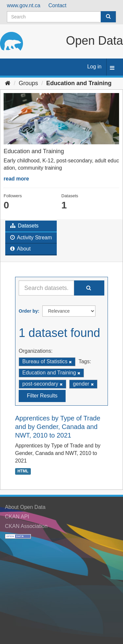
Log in (94, 67)
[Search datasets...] (46, 288)
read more (16, 179)
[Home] (8, 83)
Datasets (24, 226)
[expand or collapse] (112, 68)
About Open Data (25, 507)
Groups (28, 83)
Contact (57, 5)
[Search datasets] (61, 17)
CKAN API (17, 517)
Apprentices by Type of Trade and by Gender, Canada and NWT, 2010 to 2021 (58, 427)
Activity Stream (31, 238)
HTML (23, 471)
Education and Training (79, 83)
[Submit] (108, 17)
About (20, 249)
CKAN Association (26, 526)
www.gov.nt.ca (24, 5)
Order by (28, 311)
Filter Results (42, 396)
